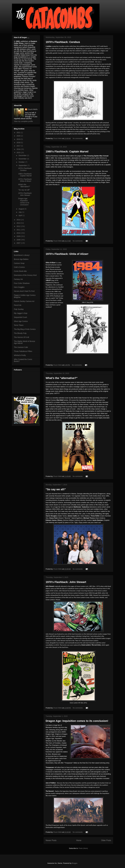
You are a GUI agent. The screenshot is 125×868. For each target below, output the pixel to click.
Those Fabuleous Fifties (23, 351)
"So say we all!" (56, 489)
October (22, 162)
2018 (19, 143)
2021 (19, 133)
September (23, 165)
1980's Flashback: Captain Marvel (67, 151)
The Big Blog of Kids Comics (25, 329)
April (21, 215)
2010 (19, 233)
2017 (19, 146)
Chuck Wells (33, 109)
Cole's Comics (19, 267)
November (23, 159)
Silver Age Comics (21, 321)
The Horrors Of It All (21, 337)
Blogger (74, 863)
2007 (19, 243)
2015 (19, 153)
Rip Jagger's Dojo (21, 313)
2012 (19, 226)
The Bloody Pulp (20, 333)
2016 (19, 149)
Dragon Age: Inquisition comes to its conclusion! (77, 721)
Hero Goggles (19, 287)
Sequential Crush (20, 317)
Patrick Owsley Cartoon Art (24, 301)
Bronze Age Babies (21, 259)
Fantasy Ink (18, 279)
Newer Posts (51, 840)
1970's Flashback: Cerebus (63, 42)
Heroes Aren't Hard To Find (24, 291)
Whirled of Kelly (20, 355)
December (23, 155)
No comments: (78, 138)
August (21, 209)
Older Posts (106, 840)
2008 (19, 240)
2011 (19, 230)
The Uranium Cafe (21, 347)
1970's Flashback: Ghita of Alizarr (67, 254)
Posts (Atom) (83, 848)
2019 (19, 139)
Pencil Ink (18, 305)
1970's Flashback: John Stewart (66, 582)
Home (79, 840)
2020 (19, 136)
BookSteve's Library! (22, 255)
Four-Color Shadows (22, 283)
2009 (19, 236)
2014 (19, 220)
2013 (19, 223)
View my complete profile (23, 121)
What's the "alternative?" (62, 378)
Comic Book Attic (20, 271)
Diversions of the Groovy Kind (25, 275)
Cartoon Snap (19, 263)
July (20, 212)
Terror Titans (19, 325)
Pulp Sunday (19, 309)
